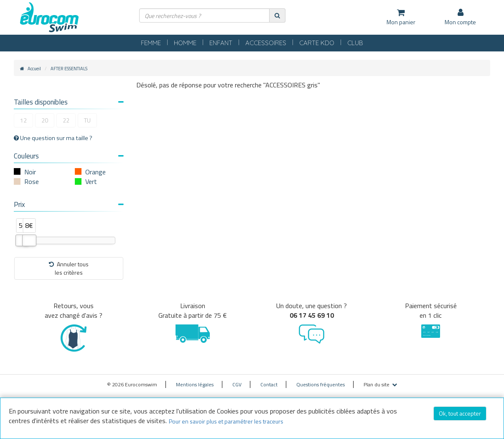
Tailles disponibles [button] (69, 102)
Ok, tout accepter (460, 413)
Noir (30, 172)
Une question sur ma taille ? (53, 138)
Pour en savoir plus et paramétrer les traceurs (226, 421)
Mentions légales (195, 384)
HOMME (185, 43)
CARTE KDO (317, 43)
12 (23, 120)
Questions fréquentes (321, 384)
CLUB (355, 43)
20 (45, 120)
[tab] (69, 103)
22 (66, 120)
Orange (95, 172)
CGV (237, 384)
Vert (91, 181)
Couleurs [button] (69, 156)
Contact (269, 384)
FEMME (151, 43)
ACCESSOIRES (266, 43)
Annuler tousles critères (69, 268)
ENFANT (221, 43)
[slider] (29, 240)
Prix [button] (69, 204)
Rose (32, 181)
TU (87, 120)
